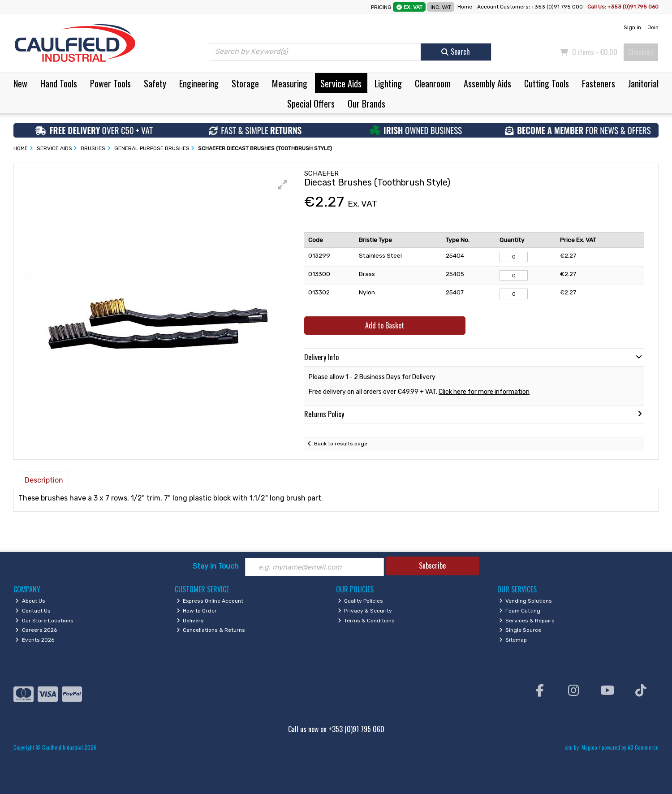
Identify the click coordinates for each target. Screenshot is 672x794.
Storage (245, 83)
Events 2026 (35, 640)
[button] (283, 185)
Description (44, 480)
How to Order (197, 611)
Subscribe (432, 565)
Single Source (520, 630)
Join (653, 27)
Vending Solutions (526, 601)
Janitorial (643, 83)
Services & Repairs (527, 621)
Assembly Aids (487, 83)
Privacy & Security (365, 611)
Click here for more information (484, 392)
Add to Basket (385, 325)
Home (465, 7)
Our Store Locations (44, 621)
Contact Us (33, 611)
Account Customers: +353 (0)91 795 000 (531, 7)
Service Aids (341, 83)
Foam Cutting (520, 611)
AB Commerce (643, 747)
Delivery (190, 621)
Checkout (641, 52)
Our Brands (366, 104)
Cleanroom (433, 83)
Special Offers (311, 104)
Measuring (290, 83)
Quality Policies (361, 601)
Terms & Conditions (366, 621)
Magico (589, 747)
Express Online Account (210, 601)
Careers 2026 (36, 630)
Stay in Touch (216, 566)
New (20, 83)
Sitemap (513, 640)
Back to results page (341, 444)
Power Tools (110, 83)
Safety (155, 83)
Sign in (632, 27)
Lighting (388, 83)
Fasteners (599, 83)
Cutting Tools (547, 83)
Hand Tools (59, 83)
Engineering (199, 83)
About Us (30, 601)
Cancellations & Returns (211, 630)
